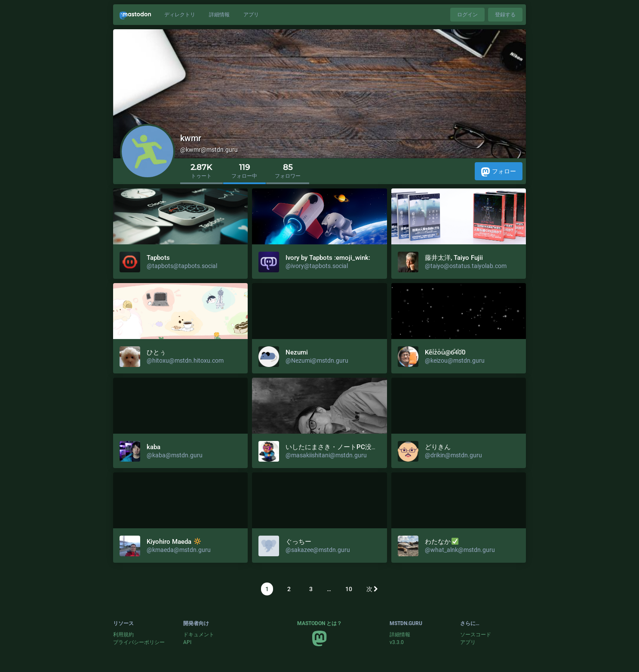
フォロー (499, 172)
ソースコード (476, 635)
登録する (505, 15)
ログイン (467, 15)
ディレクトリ (180, 15)
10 (349, 589)
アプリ (251, 15)
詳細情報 (219, 15)
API (187, 642)
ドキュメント (199, 635)
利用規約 (123, 635)
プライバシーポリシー (139, 642)
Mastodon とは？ (319, 623)
